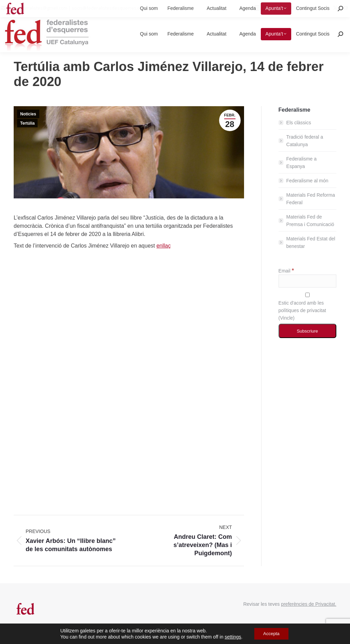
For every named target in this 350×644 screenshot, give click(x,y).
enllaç (164, 246)
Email (286, 271)
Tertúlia (27, 123)
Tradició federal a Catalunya (305, 141)
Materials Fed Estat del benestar (311, 242)
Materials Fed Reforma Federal (311, 199)
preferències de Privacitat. (309, 604)
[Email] (307, 281)
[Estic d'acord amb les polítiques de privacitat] (307, 295)
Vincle (286, 318)
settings (231, 636)
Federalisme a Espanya (302, 163)
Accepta (272, 633)
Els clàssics (299, 123)
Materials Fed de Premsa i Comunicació (310, 221)
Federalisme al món (307, 181)
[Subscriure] (307, 331)
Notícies (28, 114)
